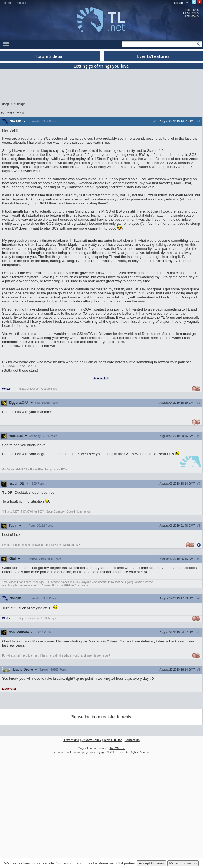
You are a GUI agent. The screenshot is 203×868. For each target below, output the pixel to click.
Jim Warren (117, 749)
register (109, 717)
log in (90, 717)
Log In (7, 3)
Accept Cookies (151, 863)
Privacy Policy (91, 741)
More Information (183, 863)
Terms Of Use (113, 741)
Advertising (71, 741)
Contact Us (132, 741)
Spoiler (19, 366)
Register (21, 3)
